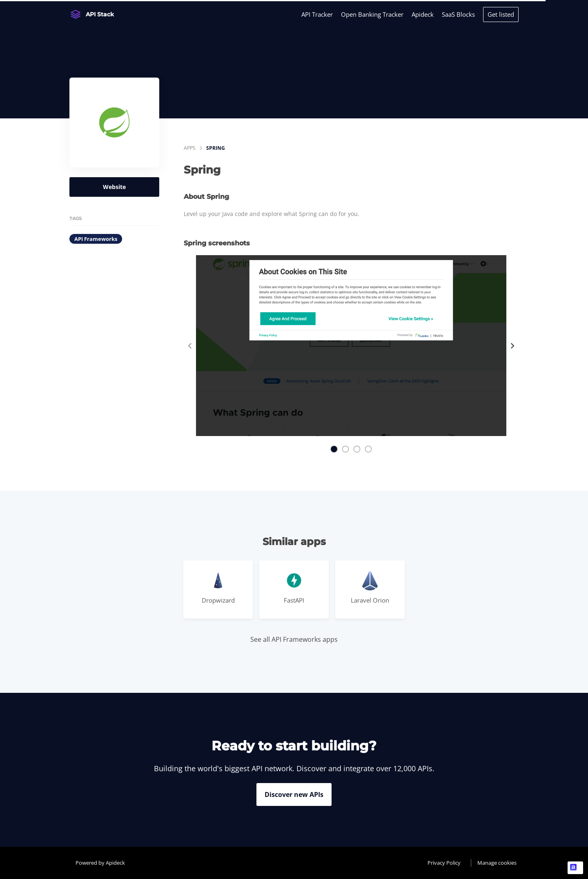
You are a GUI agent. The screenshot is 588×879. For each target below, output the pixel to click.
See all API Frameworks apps (294, 639)
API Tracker (317, 14)
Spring (216, 148)
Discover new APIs (294, 794)
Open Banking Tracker (372, 14)
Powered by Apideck (100, 863)
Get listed (501, 14)
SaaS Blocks (458, 14)
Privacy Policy (444, 863)
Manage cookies (497, 863)
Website (114, 187)
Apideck (423, 14)
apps (190, 148)
